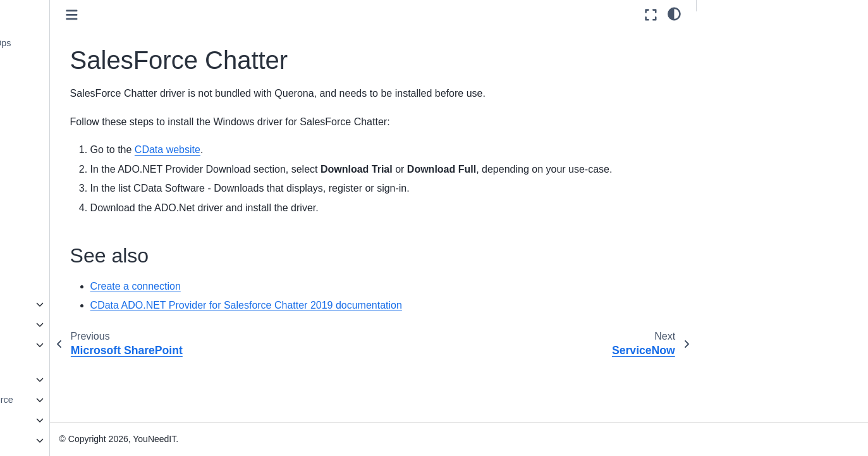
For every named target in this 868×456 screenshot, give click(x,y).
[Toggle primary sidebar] (196, 15)
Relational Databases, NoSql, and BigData (71, 352)
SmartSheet (61, 184)
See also (724, 39)
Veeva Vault (61, 244)
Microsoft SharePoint (79, 104)
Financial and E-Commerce (82, 400)
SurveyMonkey (67, 224)
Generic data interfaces (74, 420)
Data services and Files (74, 324)
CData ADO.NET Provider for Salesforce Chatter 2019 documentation (370, 322)
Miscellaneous (55, 440)
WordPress (59, 264)
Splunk (51, 204)
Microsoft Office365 (76, 83)
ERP (36, 379)
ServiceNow (61, 144)
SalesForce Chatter (78, 123)
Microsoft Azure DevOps (86, 43)
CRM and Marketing (67, 304)
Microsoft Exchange (76, 63)
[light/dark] (674, 13)
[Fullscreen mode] (651, 15)
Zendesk (54, 284)
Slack (48, 164)
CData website (291, 150)
